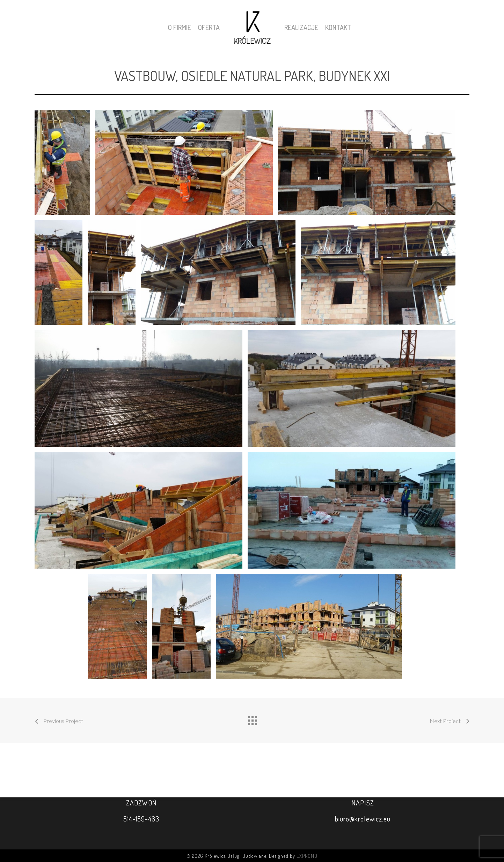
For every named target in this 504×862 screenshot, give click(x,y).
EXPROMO (307, 856)
